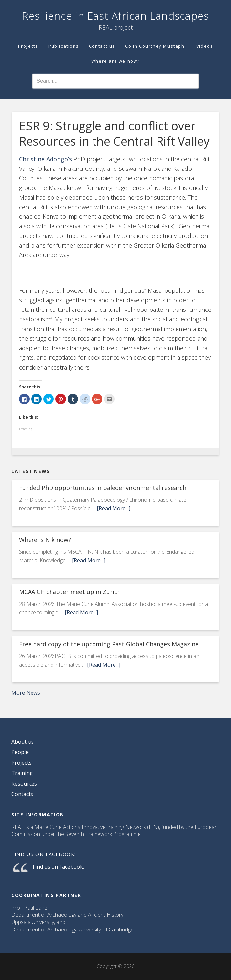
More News (26, 693)
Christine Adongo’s (45, 159)
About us (23, 742)
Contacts (22, 794)
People (20, 752)
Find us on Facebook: (44, 854)
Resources (24, 784)
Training (22, 773)
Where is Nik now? (45, 540)
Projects (21, 763)
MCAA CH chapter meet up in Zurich (70, 592)
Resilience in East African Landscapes (115, 16)
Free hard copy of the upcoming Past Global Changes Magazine (109, 644)
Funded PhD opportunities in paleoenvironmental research (103, 488)
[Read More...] (114, 508)
